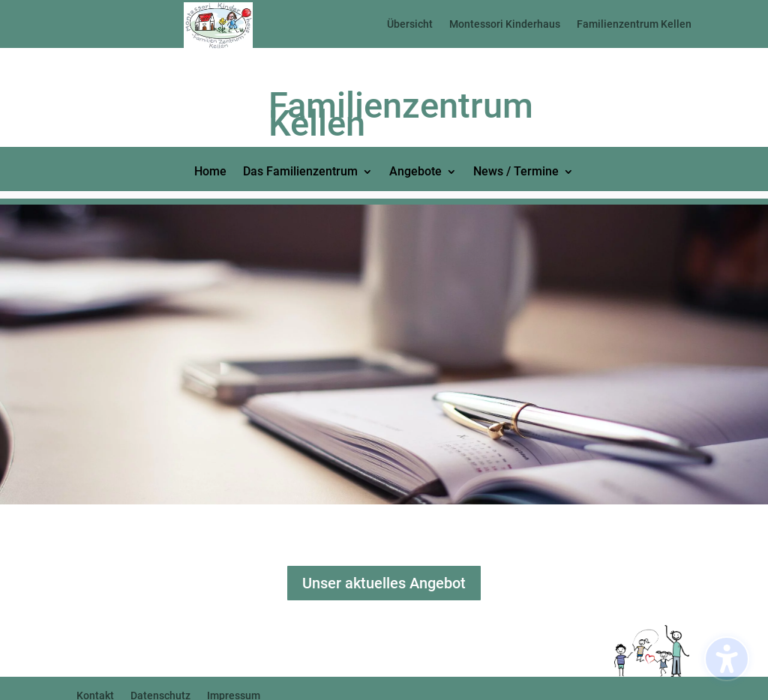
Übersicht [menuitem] (410, 24)
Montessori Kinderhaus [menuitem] (505, 24)
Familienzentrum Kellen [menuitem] (634, 24)
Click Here (127, 546)
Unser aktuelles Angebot (384, 583)
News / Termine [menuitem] (516, 172)
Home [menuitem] (210, 172)
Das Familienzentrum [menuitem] (300, 172)
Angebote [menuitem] (415, 172)
